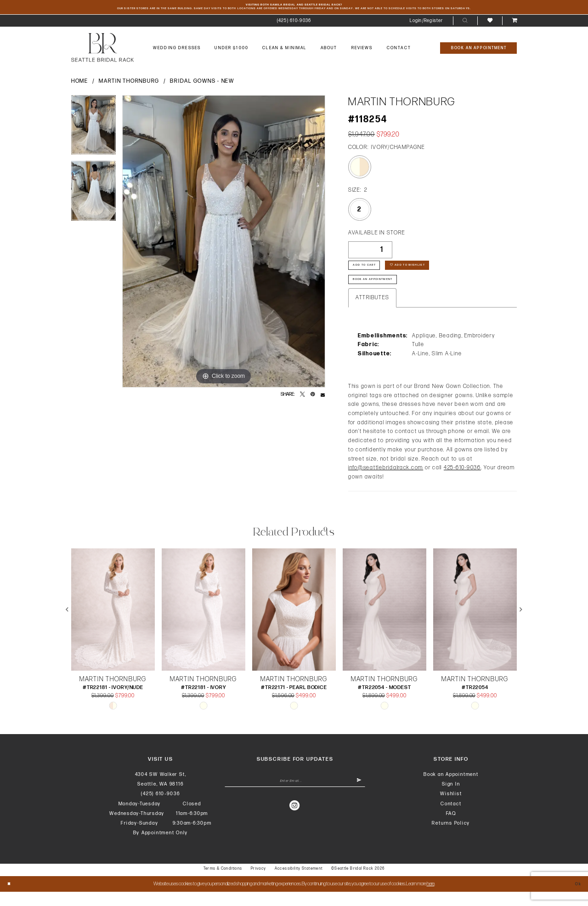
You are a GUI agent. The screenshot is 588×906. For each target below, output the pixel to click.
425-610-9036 (462, 482)
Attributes (372, 312)
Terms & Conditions (223, 883)
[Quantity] (370, 253)
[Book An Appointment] (478, 51)
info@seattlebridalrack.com (386, 482)
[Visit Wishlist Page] (489, 24)
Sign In (451, 798)
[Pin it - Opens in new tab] (313, 398)
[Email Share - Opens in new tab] (323, 398)
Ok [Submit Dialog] (576, 898)
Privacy (259, 883)
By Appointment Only (161, 847)
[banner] (102, 51)
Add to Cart (370, 272)
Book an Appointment (451, 789)
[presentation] (113, 624)
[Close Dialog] (11, 898)
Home (80, 85)
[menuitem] (294, 24)
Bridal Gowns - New (202, 85)
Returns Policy (451, 837)
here (431, 898)
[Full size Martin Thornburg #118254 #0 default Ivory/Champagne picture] (224, 245)
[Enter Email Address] (295, 798)
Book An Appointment (382, 292)
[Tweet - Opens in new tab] (302, 398)
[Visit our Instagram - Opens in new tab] (295, 824)
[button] (427, 24)
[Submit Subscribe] (357, 798)
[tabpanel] (93, 131)
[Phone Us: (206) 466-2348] (294, 24)
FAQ (451, 828)
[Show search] (465, 24)
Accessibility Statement (299, 883)
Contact (451, 818)
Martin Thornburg (129, 85)
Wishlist (451, 808)
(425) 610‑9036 (160, 808)
